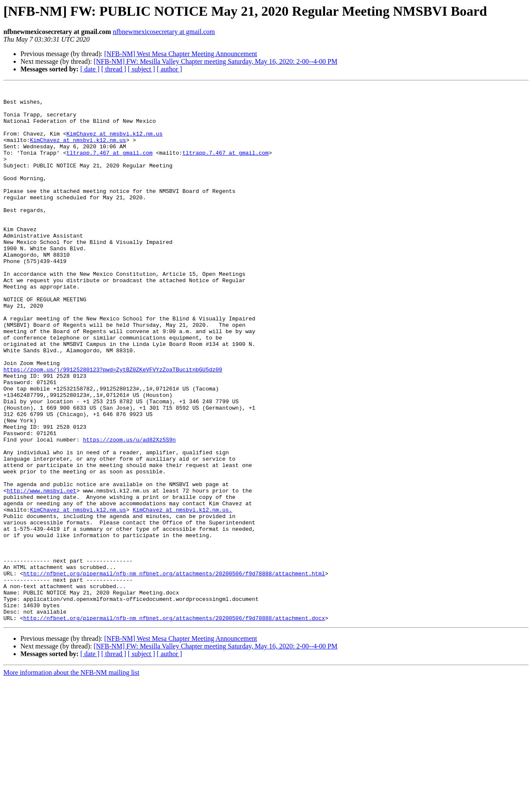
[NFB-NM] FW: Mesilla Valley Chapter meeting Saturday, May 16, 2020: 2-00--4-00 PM (215, 61)
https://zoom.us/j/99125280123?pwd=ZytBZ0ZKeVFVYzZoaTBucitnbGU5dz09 (113, 427)
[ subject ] (141, 69)
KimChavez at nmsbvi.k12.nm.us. (182, 595)
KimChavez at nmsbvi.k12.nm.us (114, 144)
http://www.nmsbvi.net (42, 572)
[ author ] (170, 69)
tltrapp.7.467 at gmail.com (109, 167)
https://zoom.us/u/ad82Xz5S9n (129, 511)
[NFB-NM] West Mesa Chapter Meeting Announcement (181, 54)
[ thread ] (114, 69)
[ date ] (90, 69)
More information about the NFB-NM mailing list (71, 780)
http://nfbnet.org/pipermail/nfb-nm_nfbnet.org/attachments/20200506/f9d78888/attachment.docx (174, 725)
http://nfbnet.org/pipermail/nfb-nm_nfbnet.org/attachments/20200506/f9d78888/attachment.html (174, 671)
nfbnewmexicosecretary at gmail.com (164, 32)
